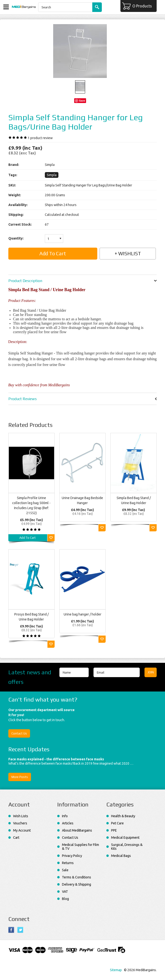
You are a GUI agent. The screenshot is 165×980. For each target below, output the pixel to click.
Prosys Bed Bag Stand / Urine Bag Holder (31, 617)
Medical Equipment (125, 838)
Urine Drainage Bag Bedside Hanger (82, 500)
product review (40, 138)
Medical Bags (121, 856)
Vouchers (20, 823)
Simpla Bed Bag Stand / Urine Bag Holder (134, 500)
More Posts (20, 777)
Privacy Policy (72, 856)
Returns (68, 863)
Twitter (20, 930)
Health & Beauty (123, 816)
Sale (65, 870)
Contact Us (19, 733)
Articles (68, 823)
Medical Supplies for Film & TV (80, 847)
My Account (22, 830)
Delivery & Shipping (77, 884)
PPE (114, 830)
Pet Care (117, 823)
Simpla (52, 175)
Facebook (11, 930)
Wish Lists (21, 816)
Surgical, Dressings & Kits (127, 847)
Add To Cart (28, 538)
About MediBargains (77, 830)
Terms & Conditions (77, 877)
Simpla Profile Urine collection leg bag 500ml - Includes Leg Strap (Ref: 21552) (31, 505)
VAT (65, 892)
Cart (16, 838)
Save (82, 101)
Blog (65, 899)
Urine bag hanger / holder (82, 614)
